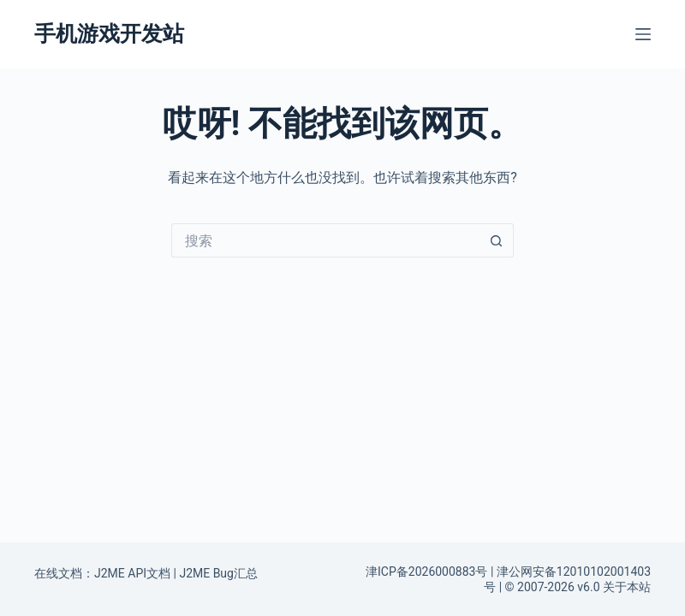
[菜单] (643, 34)
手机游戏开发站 (109, 34)
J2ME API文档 (132, 573)
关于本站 (627, 587)
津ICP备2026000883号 (426, 572)
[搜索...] (325, 240)
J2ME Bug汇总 (218, 573)
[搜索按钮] (497, 240)
